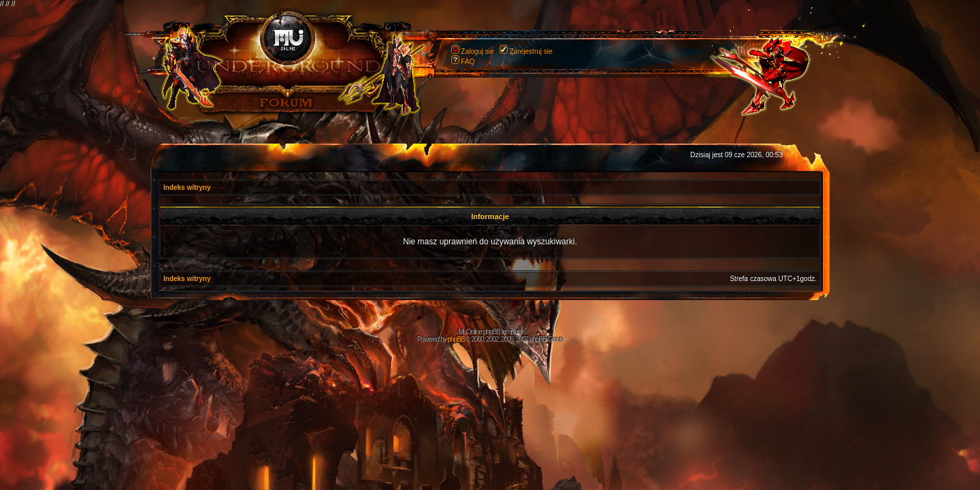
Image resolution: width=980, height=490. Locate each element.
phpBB (456, 339)
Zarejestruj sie (531, 51)
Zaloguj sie (477, 51)
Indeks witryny (187, 187)
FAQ (468, 62)
